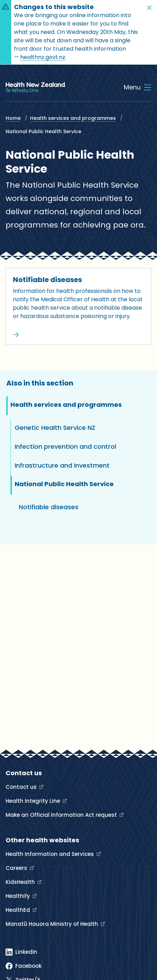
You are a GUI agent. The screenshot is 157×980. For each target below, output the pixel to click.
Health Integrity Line (33, 801)
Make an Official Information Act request (62, 815)
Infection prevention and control (65, 446)
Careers (17, 868)
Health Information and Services (50, 854)
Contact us (22, 787)
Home (13, 118)
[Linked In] (21, 952)
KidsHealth (21, 882)
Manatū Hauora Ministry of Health (53, 924)
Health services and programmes (73, 118)
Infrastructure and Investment (62, 465)
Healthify (18, 896)
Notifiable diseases (47, 280)
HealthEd (18, 910)
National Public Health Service (64, 484)
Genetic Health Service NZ (55, 428)
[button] (149, 8)
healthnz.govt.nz (43, 57)
